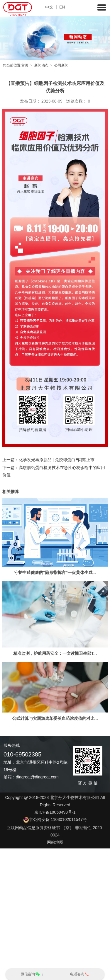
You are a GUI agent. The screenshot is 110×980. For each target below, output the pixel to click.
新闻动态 (41, 65)
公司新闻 (61, 65)
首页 (25, 65)
